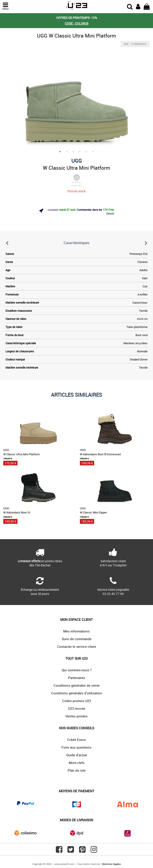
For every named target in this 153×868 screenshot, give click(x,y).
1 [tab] (60, 152)
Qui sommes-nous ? (77, 670)
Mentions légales (111, 864)
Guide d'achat (77, 755)
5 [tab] (86, 152)
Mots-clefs (77, 763)
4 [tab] (80, 152)
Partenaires (77, 678)
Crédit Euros (76, 740)
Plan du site (77, 770)
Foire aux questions (76, 747)
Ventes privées (76, 716)
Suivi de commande (77, 639)
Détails (110, 213)
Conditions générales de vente (77, 685)
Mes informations (76, 631)
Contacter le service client (77, 646)
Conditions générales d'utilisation (77, 693)
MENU (5, 6)
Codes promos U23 (76, 701)
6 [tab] (93, 152)
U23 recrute (77, 708)
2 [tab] (67, 152)
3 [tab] (73, 152)
